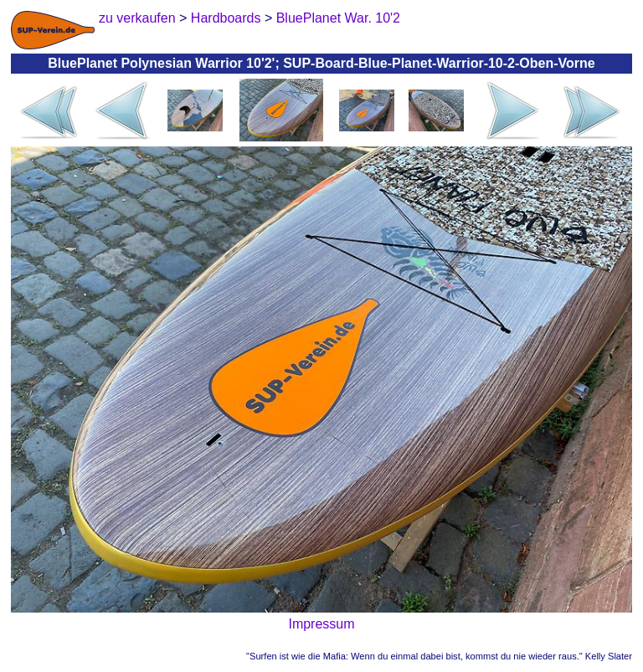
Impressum (321, 624)
